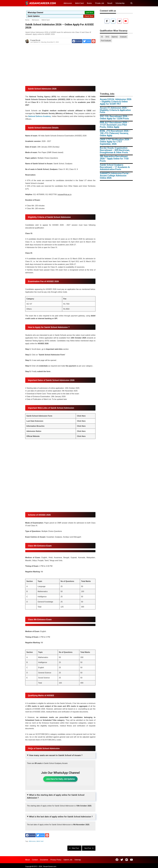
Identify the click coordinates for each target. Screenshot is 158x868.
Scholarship (120, 3)
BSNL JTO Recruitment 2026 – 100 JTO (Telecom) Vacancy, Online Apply (115, 133)
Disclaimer (44, 860)
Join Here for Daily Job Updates (60, 779)
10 (102, 37)
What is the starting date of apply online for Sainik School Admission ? (56, 796)
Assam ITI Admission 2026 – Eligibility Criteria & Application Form (115, 110)
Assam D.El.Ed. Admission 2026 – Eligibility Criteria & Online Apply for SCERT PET (116, 102)
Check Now (89, 16)
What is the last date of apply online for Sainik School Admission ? (61, 817)
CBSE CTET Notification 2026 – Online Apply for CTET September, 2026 (115, 142)
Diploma (115, 37)
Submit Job (68, 860)
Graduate (123, 37)
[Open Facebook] (117, 860)
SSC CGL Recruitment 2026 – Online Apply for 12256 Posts (114, 117)
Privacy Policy (56, 860)
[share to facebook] (77, 41)
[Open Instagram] (127, 860)
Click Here (81, 416)
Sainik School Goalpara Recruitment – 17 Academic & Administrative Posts (115, 167)
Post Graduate (106, 41)
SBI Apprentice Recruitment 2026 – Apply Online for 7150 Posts (114, 159)
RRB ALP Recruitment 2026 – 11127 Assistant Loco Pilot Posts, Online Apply (114, 125)
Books (89, 3)
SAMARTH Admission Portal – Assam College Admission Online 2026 (115, 176)
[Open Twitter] (122, 860)
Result (110, 3)
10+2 (107, 37)
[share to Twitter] (87, 41)
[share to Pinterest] (93, 41)
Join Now (89, 13)
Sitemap (78, 860)
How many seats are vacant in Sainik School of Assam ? (56, 755)
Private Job (100, 3)
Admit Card (79, 3)
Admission (68, 3)
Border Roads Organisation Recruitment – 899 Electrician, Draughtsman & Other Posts (115, 150)
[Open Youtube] (131, 860)
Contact (35, 860)
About (27, 860)
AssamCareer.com (50, 866)
